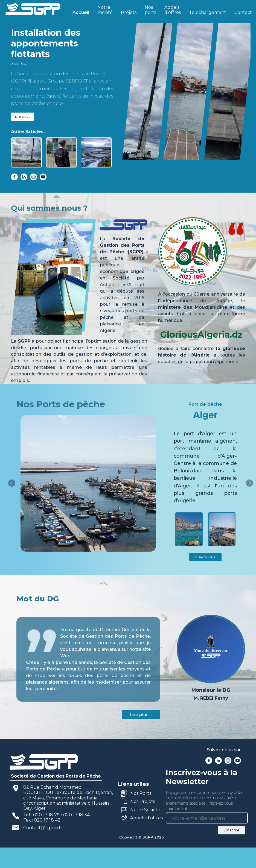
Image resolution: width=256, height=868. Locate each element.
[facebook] (14, 177)
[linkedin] (24, 177)
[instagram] (34, 177)
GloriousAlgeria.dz (201, 335)
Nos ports (150, 10)
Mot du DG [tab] (38, 599)
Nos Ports (141, 793)
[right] (249, 483)
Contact (243, 12)
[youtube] (43, 177)
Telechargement (208, 12)
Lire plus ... (141, 715)
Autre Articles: (28, 132)
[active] (26, 152)
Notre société (105, 10)
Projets (129, 12)
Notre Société (145, 810)
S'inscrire (232, 830)
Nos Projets (143, 801)
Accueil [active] (81, 12)
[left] (12, 483)
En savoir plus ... (205, 557)
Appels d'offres (173, 10)
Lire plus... (22, 117)
